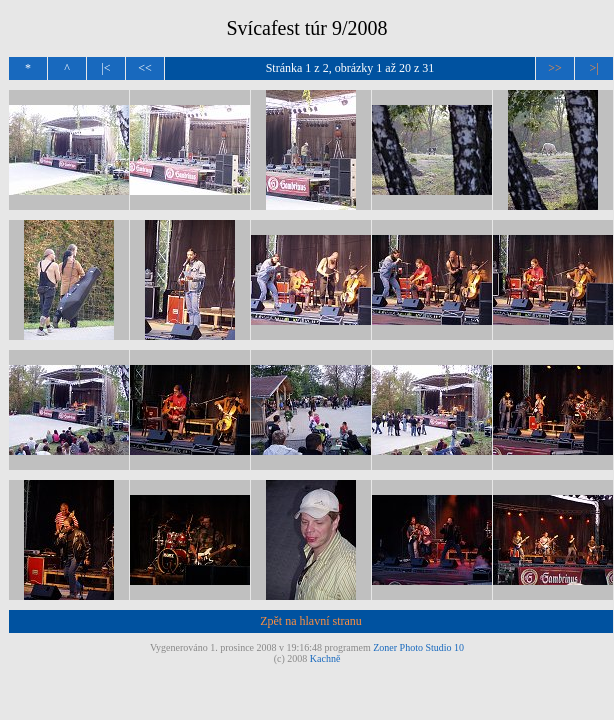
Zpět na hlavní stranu (311, 621)
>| (593, 68)
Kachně (325, 658)
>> (555, 68)
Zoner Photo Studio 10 (418, 647)
